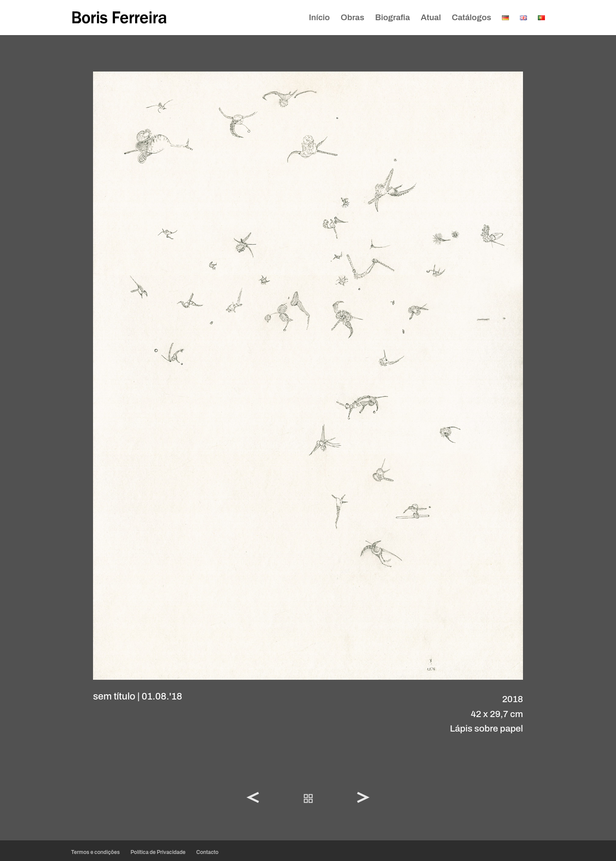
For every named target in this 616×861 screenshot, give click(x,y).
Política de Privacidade (158, 852)
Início (319, 18)
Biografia (392, 18)
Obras (353, 18)
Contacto (207, 852)
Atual (431, 18)
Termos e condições (95, 852)
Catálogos (472, 18)
